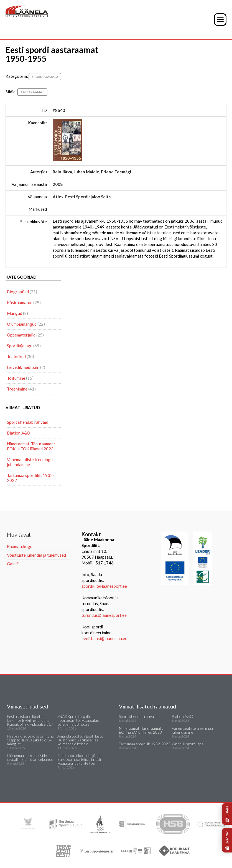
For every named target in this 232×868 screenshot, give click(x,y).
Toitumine (16, 378)
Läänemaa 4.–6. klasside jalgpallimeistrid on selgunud (30, 757)
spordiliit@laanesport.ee (104, 586)
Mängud (15, 313)
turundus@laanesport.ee (104, 615)
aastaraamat (32, 92)
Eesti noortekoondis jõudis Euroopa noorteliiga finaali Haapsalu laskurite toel (80, 759)
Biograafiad (18, 292)
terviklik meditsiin (23, 367)
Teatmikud (16, 356)
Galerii (227, 814)
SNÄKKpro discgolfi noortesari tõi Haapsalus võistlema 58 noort (78, 720)
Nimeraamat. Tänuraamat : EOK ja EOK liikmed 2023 (31, 446)
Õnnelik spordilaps (188, 744)
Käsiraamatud (20, 302)
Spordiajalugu (45, 77)
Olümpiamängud (22, 324)
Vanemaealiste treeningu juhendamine (30, 462)
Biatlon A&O (19, 433)
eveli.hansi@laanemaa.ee (104, 638)
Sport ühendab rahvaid (28, 422)
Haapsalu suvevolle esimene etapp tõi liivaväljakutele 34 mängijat (30, 740)
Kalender (227, 840)
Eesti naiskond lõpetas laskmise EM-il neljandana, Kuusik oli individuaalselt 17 (30, 720)
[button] (220, 20)
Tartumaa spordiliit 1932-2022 (31, 478)
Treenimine (17, 389)
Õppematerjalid (21, 335)
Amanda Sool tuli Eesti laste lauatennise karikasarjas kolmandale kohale (80, 740)
